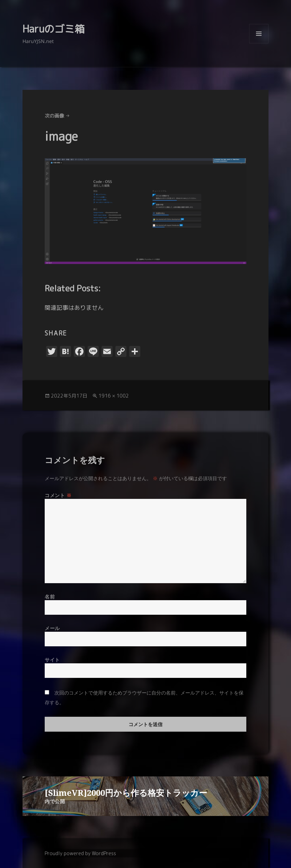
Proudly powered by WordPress (80, 853)
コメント (58, 495)
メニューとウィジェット (259, 43)
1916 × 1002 (114, 396)
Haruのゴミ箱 (54, 29)
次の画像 (54, 116)
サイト (52, 660)
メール (52, 628)
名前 (50, 597)
